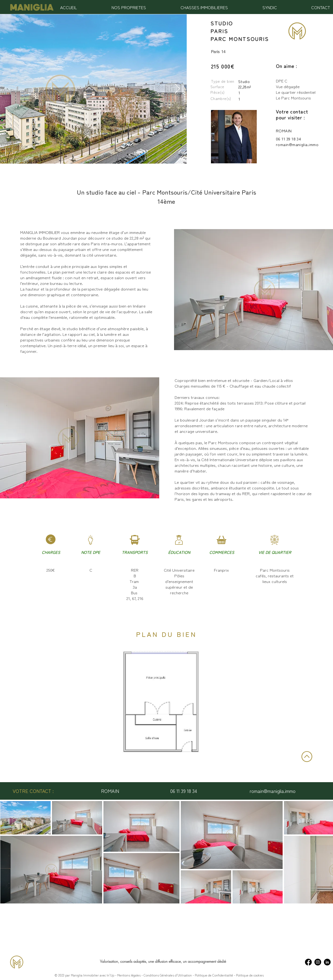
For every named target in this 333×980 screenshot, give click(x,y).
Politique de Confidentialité (214, 975)
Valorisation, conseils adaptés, (124, 961)
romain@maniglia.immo (297, 144)
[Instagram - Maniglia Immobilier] (318, 962)
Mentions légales (129, 975)
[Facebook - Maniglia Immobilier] (308, 962)
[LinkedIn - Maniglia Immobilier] (327, 962)
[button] (129, 7)
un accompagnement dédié (204, 961)
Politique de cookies (250, 975)
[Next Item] (177, 89)
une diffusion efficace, (166, 961)
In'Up (110, 975)
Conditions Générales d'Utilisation (167, 975)
